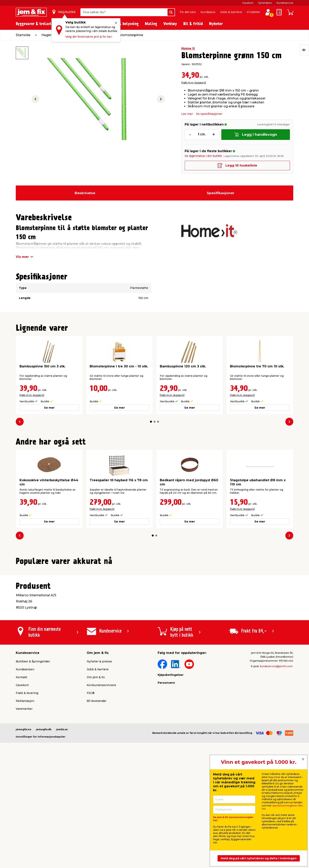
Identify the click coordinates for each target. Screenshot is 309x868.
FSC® (91, 789)
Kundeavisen (25, 766)
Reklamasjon (25, 797)
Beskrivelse (85, 193)
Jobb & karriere (231, 12)
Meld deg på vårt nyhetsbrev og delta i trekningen (259, 858)
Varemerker (24, 805)
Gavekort (248, 3)
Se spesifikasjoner (209, 114)
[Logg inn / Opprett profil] (268, 12)
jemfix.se (62, 826)
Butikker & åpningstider (33, 758)
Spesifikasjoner (221, 193)
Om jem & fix (96, 773)
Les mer (187, 114)
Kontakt (21, 773)
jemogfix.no (24, 826)
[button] (151, 422)
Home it (188, 48)
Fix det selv (188, 12)
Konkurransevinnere (101, 781)
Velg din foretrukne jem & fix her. (89, 37)
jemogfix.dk (44, 826)
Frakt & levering (27, 789)
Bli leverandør (97, 797)
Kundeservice (285, 3)
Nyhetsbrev (265, 3)
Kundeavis (208, 12)
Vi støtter (253, 12)
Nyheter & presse (99, 758)
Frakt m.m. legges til (194, 83)
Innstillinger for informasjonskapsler (41, 833)
